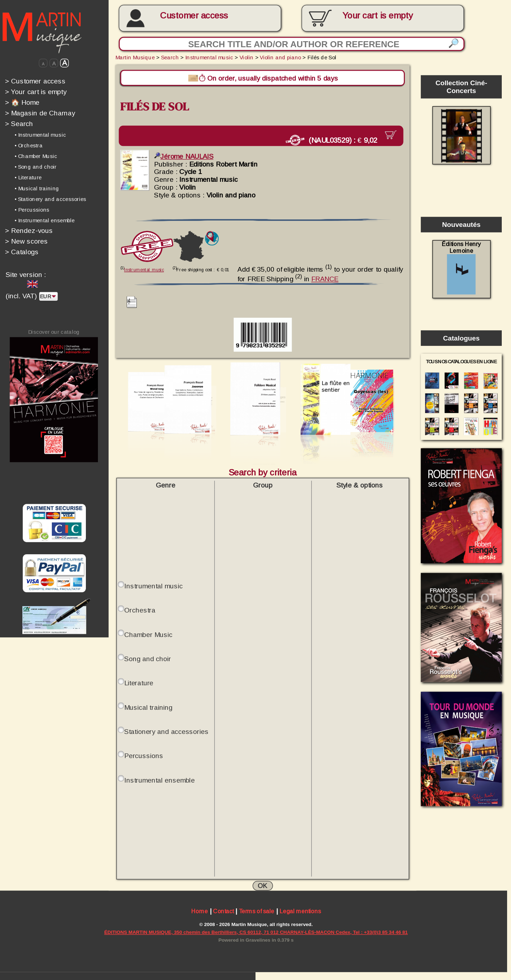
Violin (247, 57)
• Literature (28, 178)
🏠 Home (22, 102)
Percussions (144, 755)
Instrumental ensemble (159, 779)
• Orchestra (29, 146)
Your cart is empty (36, 92)
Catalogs (22, 252)
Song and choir (147, 658)
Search (19, 124)
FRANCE (325, 278)
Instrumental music (209, 57)
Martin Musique (135, 57)
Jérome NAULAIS (184, 156)
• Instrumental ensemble (45, 220)
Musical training (148, 707)
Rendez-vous (29, 230)
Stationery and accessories (166, 731)
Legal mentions (300, 911)
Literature (139, 682)
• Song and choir (36, 167)
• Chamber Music (36, 156)
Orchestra (140, 610)
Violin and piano (280, 57)
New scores (27, 241)
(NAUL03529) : (334, 140)
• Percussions (32, 209)
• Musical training (37, 188)
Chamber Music (148, 634)
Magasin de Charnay (40, 113)
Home (199, 911)
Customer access (194, 15)
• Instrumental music (40, 135)
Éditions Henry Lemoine (461, 268)
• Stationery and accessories (50, 199)
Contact (223, 911)
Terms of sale (257, 911)
